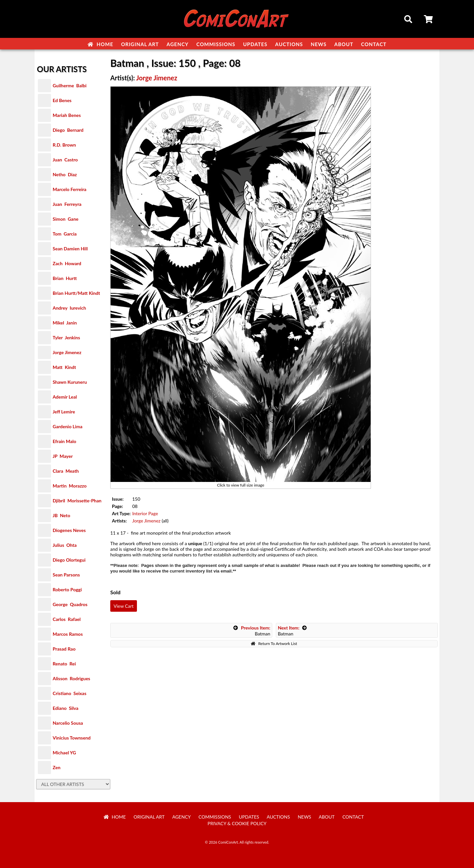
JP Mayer (63, 456)
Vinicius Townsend (72, 738)
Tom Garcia (65, 234)
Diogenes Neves (69, 530)
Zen (57, 767)
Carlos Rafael (67, 619)
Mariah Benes (67, 115)
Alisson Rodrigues (71, 678)
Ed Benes (62, 100)
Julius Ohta (65, 545)
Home (100, 44)
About (344, 44)
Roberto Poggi (67, 589)
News (319, 44)
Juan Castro (65, 160)
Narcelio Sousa (68, 723)
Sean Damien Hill (70, 249)
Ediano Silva (66, 708)
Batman (252, 631)
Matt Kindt (64, 367)
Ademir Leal (65, 397)
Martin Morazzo (70, 486)
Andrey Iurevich (69, 308)
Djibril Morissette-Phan (77, 501)
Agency (178, 44)
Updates (255, 44)
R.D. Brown (64, 145)
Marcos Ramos (68, 634)
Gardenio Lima (67, 426)
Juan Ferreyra (67, 204)
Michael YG (64, 753)
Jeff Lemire (64, 412)
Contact (374, 44)
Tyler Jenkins (66, 337)
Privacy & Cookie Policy (237, 823)
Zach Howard (67, 263)
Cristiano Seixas (69, 693)
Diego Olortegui (69, 560)
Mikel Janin (65, 323)
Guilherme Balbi (70, 85)
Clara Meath (66, 471)
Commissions (216, 44)
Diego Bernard (68, 130)
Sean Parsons (66, 575)
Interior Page (145, 513)
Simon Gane (66, 219)
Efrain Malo (65, 441)
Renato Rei (64, 664)
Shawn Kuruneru (70, 382)
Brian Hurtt (65, 278)
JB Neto (61, 515)
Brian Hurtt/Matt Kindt (76, 293)
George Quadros (70, 604)
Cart (429, 20)
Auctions (289, 44)
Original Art (140, 44)
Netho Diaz (65, 174)
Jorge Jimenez (67, 352)
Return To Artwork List (274, 644)
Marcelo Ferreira (69, 189)
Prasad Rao (64, 649)
